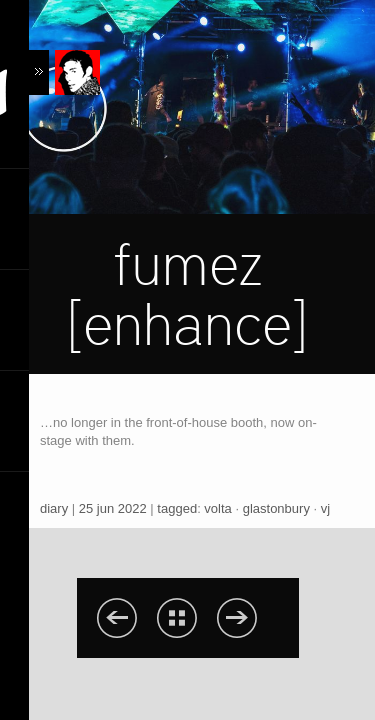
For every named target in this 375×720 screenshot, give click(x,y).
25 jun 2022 (113, 508)
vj (325, 508)
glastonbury (276, 508)
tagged (177, 508)
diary (54, 508)
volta (217, 508)
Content (64, 72)
